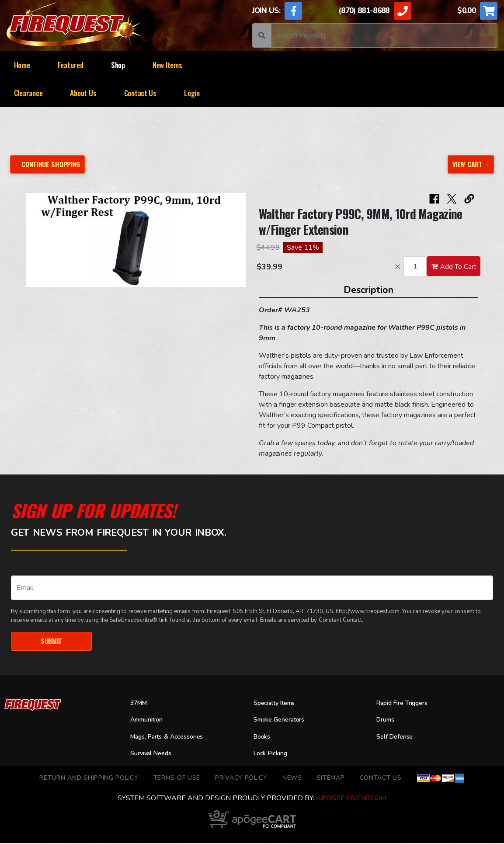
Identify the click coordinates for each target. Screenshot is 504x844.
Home (22, 65)
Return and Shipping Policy (89, 778)
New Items (167, 65)
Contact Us (140, 93)
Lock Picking (273, 754)
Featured (71, 65)
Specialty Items (277, 704)
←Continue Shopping (49, 164)
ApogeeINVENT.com (351, 799)
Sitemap (331, 778)
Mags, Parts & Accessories (172, 737)
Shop (118, 65)
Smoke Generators (283, 721)
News (292, 778)
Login (192, 93)
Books (263, 737)
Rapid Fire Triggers (406, 704)
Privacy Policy (241, 778)
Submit (51, 641)
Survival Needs (154, 754)
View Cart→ (470, 164)
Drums (387, 721)
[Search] (384, 35)
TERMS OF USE (177, 778)
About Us (83, 93)
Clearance (28, 93)
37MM (140, 704)
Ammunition (149, 721)
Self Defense (397, 737)
